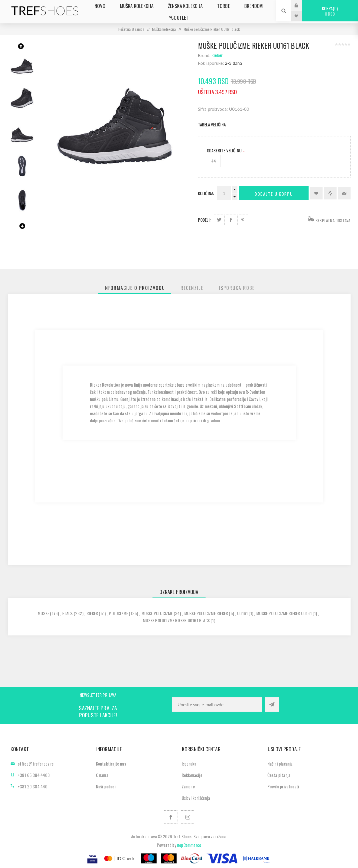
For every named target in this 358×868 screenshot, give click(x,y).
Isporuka (189, 764)
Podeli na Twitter (219, 220)
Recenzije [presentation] (192, 288)
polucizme (118, 613)
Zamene (188, 786)
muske (43, 613)
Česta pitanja (279, 775)
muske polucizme (157, 613)
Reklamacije (192, 775)
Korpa (330, 11)
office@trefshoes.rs (36, 764)
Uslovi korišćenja (196, 798)
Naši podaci (106, 786)
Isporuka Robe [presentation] (237, 288)
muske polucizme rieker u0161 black (176, 620)
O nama (102, 775)
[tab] (134, 288)
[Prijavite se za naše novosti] (217, 705)
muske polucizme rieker (206, 613)
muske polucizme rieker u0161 (284, 613)
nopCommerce (189, 845)
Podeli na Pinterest (243, 220)
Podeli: (204, 220)
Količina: (206, 193)
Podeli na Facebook (231, 220)
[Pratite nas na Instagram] (188, 817)
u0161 (242, 613)
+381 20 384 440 (33, 786)
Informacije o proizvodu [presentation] (134, 288)
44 (214, 161)
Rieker (217, 55)
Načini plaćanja (280, 764)
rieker (92, 613)
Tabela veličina (212, 124)
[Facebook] (171, 817)
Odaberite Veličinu (225, 150)
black (68, 613)
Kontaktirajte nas (111, 764)
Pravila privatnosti (283, 786)
